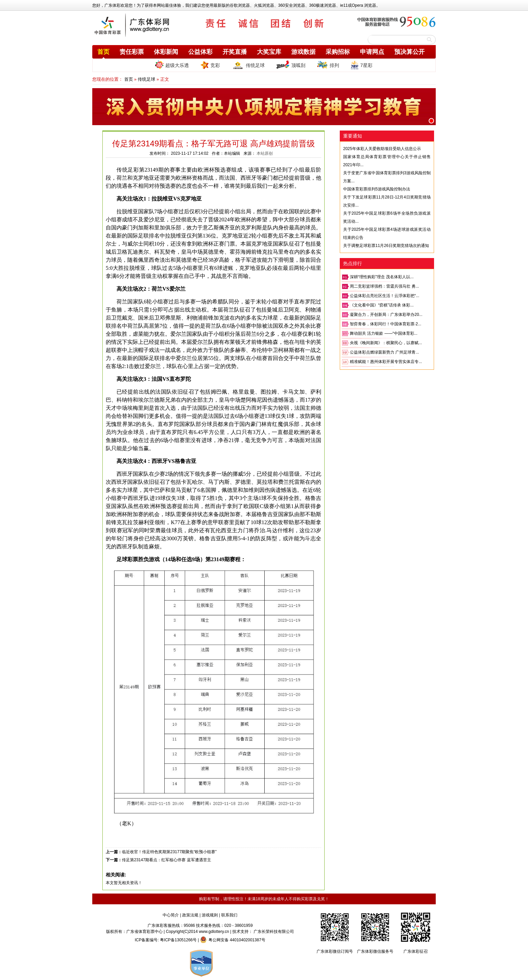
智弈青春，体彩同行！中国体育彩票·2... (386, 324)
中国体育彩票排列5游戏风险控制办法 (377, 189)
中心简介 (171, 915)
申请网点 (372, 52)
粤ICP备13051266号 (178, 940)
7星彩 (361, 65)
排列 (328, 65)
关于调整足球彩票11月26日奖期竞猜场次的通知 (386, 246)
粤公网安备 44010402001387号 (233, 940)
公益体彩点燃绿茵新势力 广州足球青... (384, 352)
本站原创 (265, 153)
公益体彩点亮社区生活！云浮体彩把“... (385, 296)
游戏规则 (210, 915)
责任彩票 (132, 52)
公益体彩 (200, 52)
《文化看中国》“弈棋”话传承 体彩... (382, 305)
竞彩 (210, 65)
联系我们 (229, 915)
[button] (431, 121)
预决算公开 (409, 52)
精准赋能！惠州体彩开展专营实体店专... (386, 362)
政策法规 (190, 915)
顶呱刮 (291, 65)
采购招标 (338, 52)
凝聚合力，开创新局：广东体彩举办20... (386, 315)
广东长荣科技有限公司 (274, 932)
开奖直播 (235, 52)
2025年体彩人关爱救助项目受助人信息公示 (382, 149)
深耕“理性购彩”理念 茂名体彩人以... (382, 277)
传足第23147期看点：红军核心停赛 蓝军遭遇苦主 (167, 860)
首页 (103, 52)
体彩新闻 (166, 52)
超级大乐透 (172, 65)
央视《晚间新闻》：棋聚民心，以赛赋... (386, 343)
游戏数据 (303, 52)
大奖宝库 (269, 52)
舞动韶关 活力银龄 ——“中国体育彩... (384, 333)
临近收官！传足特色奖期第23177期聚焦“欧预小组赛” (169, 852)
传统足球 (248, 65)
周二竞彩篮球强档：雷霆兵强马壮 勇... (384, 286)
